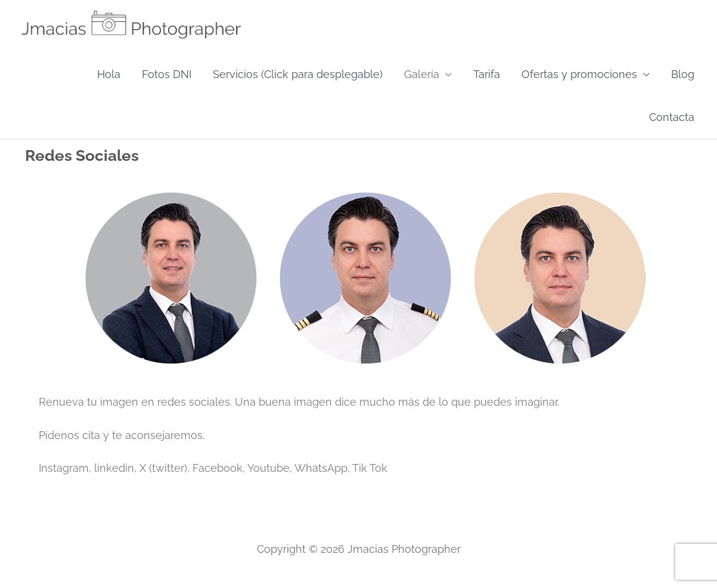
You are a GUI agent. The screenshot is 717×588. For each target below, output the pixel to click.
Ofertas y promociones (579, 74)
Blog (683, 74)
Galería (422, 74)
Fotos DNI (167, 74)
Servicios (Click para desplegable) (298, 74)
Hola (109, 74)
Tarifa (487, 74)
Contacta (672, 117)
